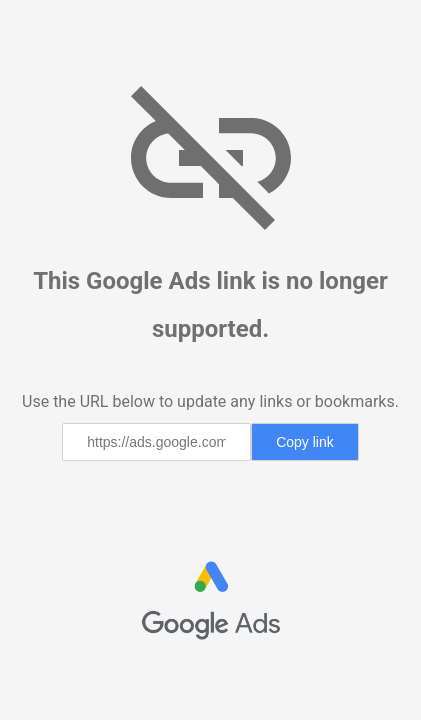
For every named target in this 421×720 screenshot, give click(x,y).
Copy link (305, 442)
